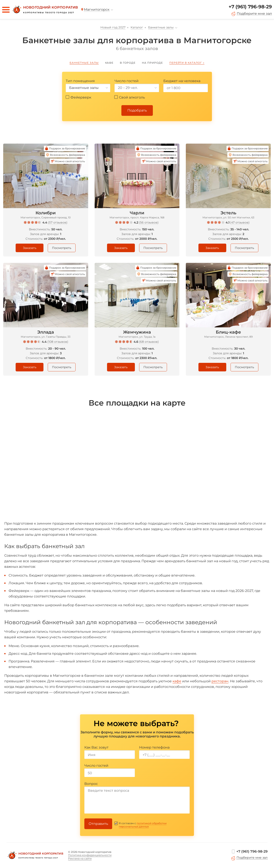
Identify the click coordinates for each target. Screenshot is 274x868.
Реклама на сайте (80, 858)
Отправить (98, 824)
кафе (177, 681)
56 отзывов (149, 222)
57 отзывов (58, 222)
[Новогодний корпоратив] (45, 10)
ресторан (220, 681)
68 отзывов (149, 342)
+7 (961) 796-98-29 (250, 7)
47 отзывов (240, 222)
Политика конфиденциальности (90, 855)
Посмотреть (62, 248)
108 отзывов (58, 342)
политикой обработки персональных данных (143, 825)
